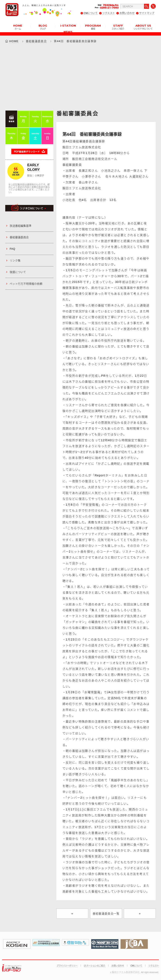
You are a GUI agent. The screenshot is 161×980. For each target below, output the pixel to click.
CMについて (91, 13)
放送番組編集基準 (21, 226)
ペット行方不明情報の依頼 (26, 284)
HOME (18, 27)
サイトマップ (147, 13)
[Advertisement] (80, 77)
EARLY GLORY (34, 167)
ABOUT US (143, 27)
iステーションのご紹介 (95, 966)
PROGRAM (93, 27)
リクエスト (109, 13)
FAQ (12, 249)
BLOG (43, 27)
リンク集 (15, 260)
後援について (18, 272)
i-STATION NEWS (68, 28)
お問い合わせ (127, 13)
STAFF (118, 27)
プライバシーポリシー (67, 966)
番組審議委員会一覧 (106, 914)
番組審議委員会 (36, 41)
